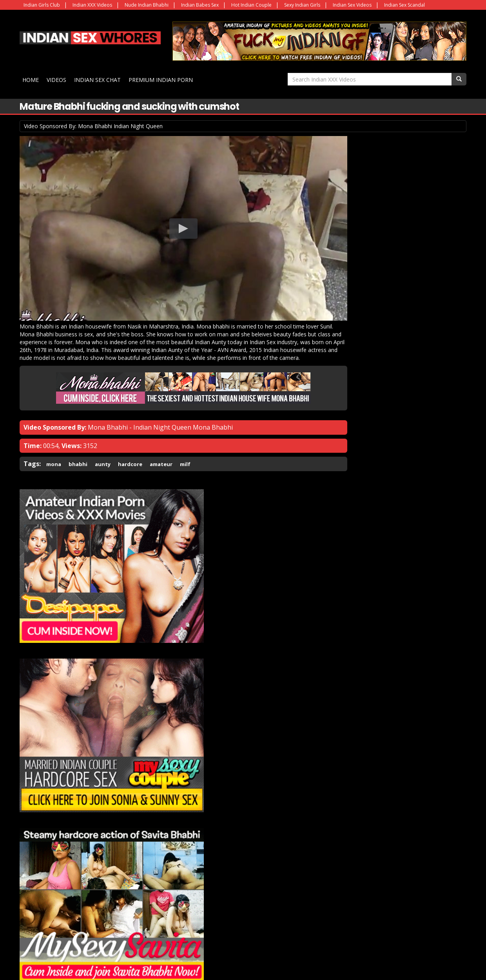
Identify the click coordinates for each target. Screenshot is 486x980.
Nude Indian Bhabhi (147, 5)
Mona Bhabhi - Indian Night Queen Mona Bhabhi (160, 415)
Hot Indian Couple (251, 5)
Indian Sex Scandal (404, 5)
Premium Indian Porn (162, 79)
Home (32, 79)
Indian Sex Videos (352, 5)
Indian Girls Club (42, 5)
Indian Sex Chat (99, 79)
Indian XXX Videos (92, 5)
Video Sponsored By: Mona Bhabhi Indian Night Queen (93, 125)
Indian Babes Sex (200, 5)
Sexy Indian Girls (302, 5)
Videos (58, 79)
